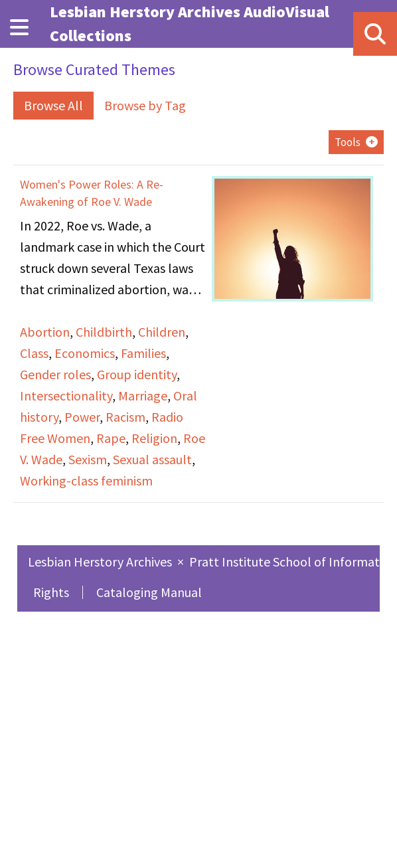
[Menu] (20, 27)
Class (34, 353)
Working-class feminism (86, 480)
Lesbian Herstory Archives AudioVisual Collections (190, 24)
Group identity (137, 374)
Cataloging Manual (149, 592)
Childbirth (104, 332)
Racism (125, 417)
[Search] (375, 34)
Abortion (45, 332)
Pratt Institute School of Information (293, 562)
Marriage (143, 395)
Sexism (88, 459)
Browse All (53, 105)
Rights (51, 592)
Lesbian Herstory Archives (101, 562)
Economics (85, 353)
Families (143, 353)
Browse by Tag (145, 105)
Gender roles (55, 374)
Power (82, 417)
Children (162, 332)
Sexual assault (152, 459)
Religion (154, 438)
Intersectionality (66, 395)
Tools (348, 142)
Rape (111, 438)
